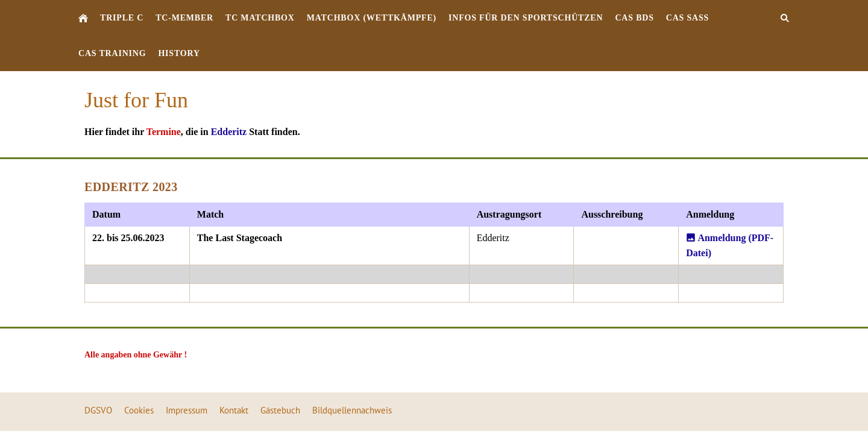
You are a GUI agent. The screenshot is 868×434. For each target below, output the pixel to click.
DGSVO (98, 410)
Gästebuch (280, 410)
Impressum (187, 410)
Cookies (139, 410)
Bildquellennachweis (352, 410)
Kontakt (234, 410)
